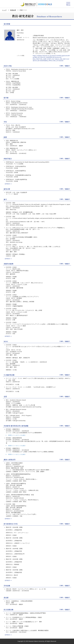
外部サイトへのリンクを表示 (16, 435)
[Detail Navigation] (68, 4)
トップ (4, 10)
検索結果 (13, 10)
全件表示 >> (8, 184)
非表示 (67, 66)
